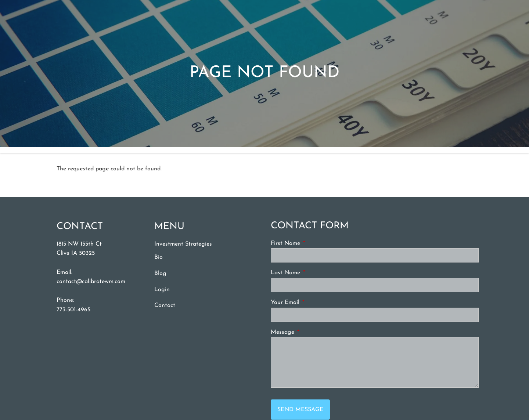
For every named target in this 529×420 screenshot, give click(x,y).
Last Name (313, 273)
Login (162, 290)
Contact (165, 305)
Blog (160, 274)
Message (310, 332)
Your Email (313, 303)
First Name (313, 243)
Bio (159, 258)
